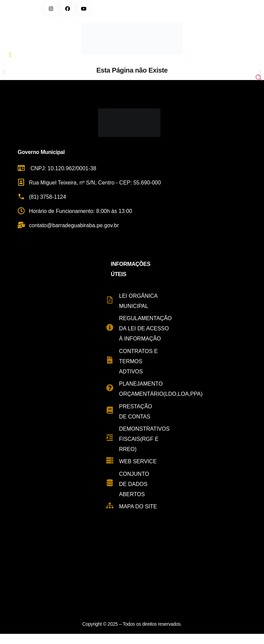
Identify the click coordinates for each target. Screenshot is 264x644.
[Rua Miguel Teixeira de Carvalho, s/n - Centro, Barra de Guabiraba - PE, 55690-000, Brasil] (132, 571)
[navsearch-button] (259, 79)
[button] (4, 72)
